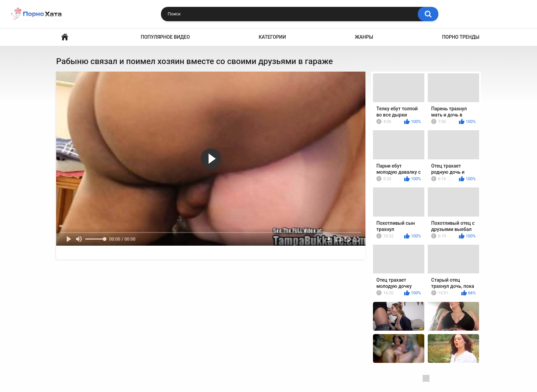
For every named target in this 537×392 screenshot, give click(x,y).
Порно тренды (461, 37)
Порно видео (65, 37)
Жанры (364, 37)
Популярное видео (165, 37)
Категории (272, 37)
